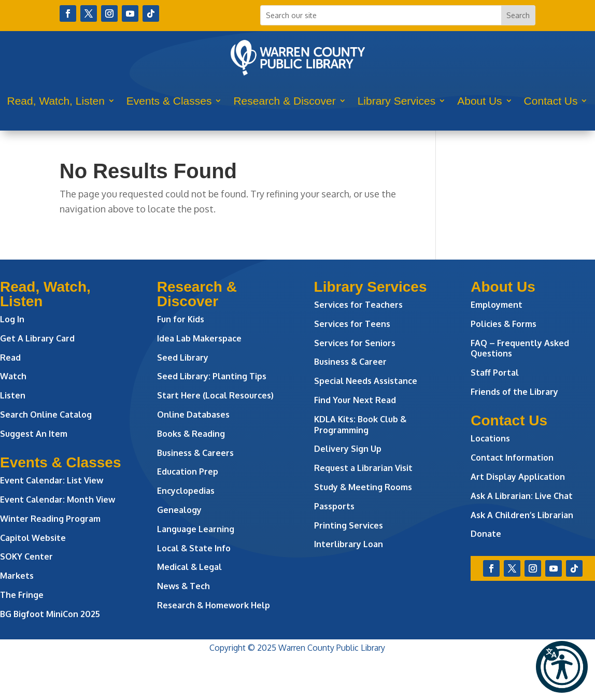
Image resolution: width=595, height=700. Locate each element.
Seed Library (183, 358)
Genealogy (179, 510)
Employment (497, 305)
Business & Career (350, 362)
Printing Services (349, 525)
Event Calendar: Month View (58, 499)
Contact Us (551, 101)
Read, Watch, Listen (56, 101)
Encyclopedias (186, 491)
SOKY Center (26, 556)
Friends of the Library (514, 392)
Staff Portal (495, 373)
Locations (490, 438)
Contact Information (512, 458)
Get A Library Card (37, 338)
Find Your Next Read (355, 400)
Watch (13, 376)
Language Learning (196, 529)
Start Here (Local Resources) (215, 395)
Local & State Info (194, 548)
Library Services (397, 101)
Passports (334, 506)
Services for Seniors (355, 343)
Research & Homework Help (214, 605)
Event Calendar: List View (52, 480)
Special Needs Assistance (366, 381)
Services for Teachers (358, 305)
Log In (12, 319)
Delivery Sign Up (348, 449)
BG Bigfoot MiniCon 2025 (50, 614)
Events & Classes (169, 101)
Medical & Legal (189, 567)
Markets (17, 576)
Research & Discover (284, 101)
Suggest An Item (34, 434)
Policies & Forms (504, 324)
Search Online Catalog (46, 415)
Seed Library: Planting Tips (212, 376)
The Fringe (22, 595)
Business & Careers (195, 453)
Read (10, 358)
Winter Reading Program (51, 519)
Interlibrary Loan (349, 544)
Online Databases (193, 415)
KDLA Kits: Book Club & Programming (360, 425)
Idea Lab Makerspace (199, 338)
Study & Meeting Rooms (363, 487)
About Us (479, 101)
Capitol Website (33, 538)
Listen (13, 395)
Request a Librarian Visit (363, 468)
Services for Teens (352, 324)
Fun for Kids (181, 319)
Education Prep (188, 472)
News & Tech (183, 586)
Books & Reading (191, 434)
